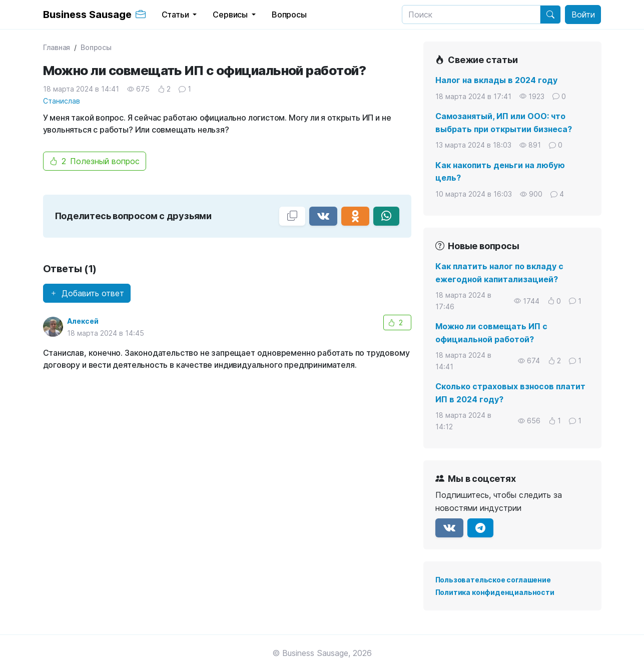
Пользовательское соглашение (493, 580)
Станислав (62, 101)
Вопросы (96, 47)
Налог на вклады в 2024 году (496, 80)
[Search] (471, 15)
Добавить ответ (87, 293)
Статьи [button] (176, 15)
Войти (583, 15)
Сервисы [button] (231, 15)
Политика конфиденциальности (495, 592)
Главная (57, 47)
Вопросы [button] (289, 15)
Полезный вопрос (95, 161)
